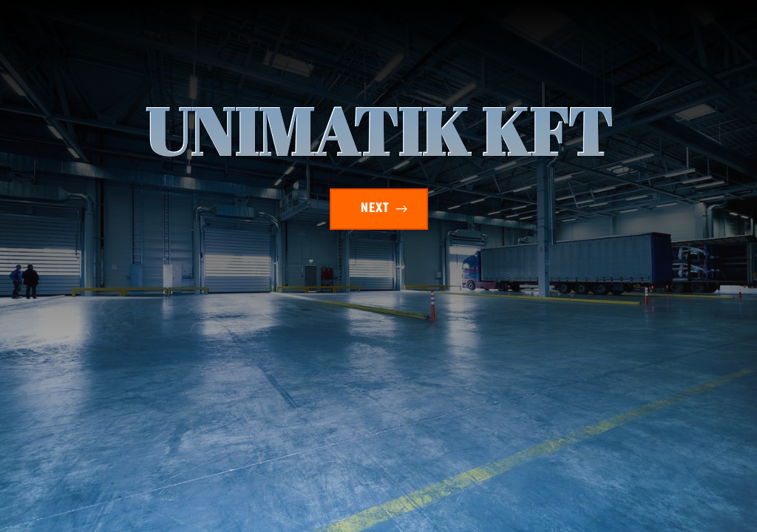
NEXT (375, 209)
